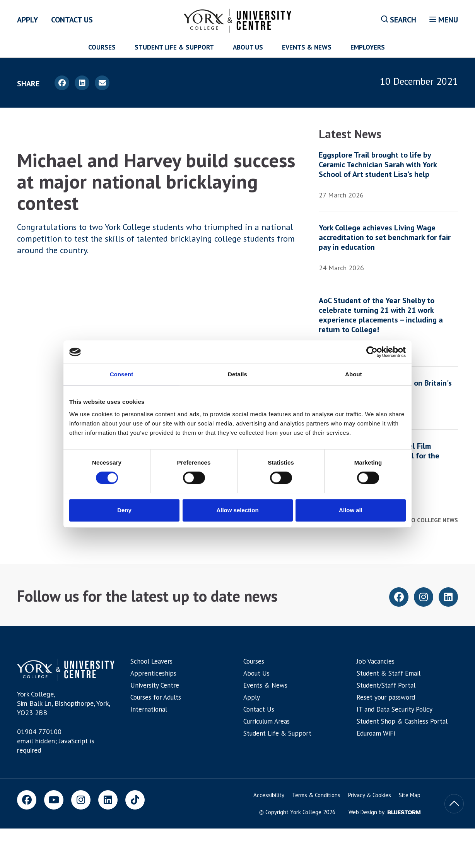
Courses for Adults (156, 697)
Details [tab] (237, 374)
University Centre (155, 685)
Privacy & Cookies (370, 795)
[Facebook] (27, 800)
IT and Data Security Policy (395, 709)
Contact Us (72, 20)
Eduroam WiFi (376, 733)
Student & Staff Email (389, 673)
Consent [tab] (122, 374)
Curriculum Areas (267, 721)
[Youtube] (54, 800)
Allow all (351, 510)
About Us (248, 47)
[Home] (238, 19)
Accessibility (269, 795)
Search (399, 20)
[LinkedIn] (108, 800)
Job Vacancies (376, 661)
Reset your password (386, 697)
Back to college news (423, 520)
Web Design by (384, 812)
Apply (27, 20)
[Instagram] (81, 800)
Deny (124, 510)
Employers (368, 47)
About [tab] (354, 374)
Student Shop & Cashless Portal (402, 721)
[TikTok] (135, 800)
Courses (102, 47)
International (149, 709)
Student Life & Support (174, 47)
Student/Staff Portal (386, 685)
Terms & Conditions (316, 795)
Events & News (307, 47)
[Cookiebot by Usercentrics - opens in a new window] (372, 352)
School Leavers (151, 661)
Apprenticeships (153, 673)
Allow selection (237, 510)
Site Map (410, 795)
